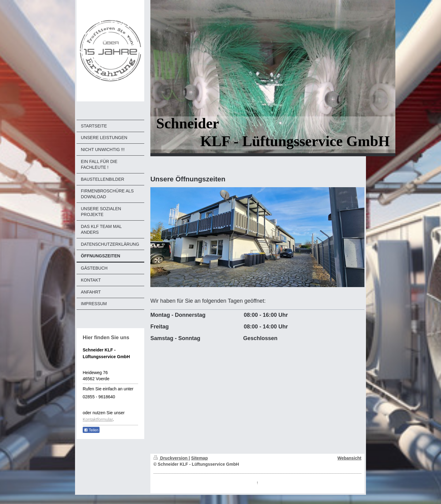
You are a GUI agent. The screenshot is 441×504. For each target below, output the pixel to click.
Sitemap (199, 458)
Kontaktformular (98, 419)
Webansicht (349, 458)
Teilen (91, 430)
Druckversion (171, 458)
